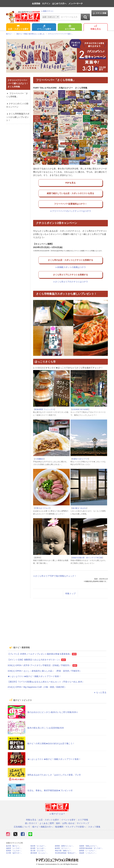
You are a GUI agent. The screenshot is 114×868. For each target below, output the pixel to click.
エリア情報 (70, 28)
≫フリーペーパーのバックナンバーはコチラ (70, 211)
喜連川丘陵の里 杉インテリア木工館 (87, 558)
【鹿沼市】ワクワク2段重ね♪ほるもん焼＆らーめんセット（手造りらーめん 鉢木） (46, 682)
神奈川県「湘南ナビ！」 (64, 851)
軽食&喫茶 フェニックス (44, 409)
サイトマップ (83, 823)
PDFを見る (70, 183)
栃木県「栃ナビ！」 (13, 846)
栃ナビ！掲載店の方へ (43, 827)
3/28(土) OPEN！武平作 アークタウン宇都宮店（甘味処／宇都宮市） (39, 665)
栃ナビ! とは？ (57, 814)
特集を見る (96, 28)
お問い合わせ (68, 823)
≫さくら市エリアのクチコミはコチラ (70, 282)
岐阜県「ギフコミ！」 (63, 848)
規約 (58, 823)
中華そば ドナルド (42, 508)
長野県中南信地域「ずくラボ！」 (91, 848)
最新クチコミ (47, 11)
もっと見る (100, 692)
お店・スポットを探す (18, 28)
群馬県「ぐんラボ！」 (14, 851)
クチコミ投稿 (100, 13)
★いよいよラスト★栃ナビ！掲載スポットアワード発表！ (34, 676)
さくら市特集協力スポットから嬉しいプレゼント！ (18, 117)
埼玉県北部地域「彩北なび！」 (66, 853)
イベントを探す (44, 28)
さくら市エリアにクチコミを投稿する (70, 275)
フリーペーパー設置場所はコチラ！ (70, 204)
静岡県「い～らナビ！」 (88, 851)
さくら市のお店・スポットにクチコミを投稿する (70, 260)
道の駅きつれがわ (79, 508)
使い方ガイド (31, 823)
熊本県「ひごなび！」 (39, 846)
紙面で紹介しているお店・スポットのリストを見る (70, 193)
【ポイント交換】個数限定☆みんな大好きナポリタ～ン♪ (34, 660)
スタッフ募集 (94, 827)
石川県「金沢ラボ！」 (14, 853)
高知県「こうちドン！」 (88, 853)
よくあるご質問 (47, 823)
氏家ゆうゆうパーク (80, 459)
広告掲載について (22, 827)
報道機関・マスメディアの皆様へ (70, 827)
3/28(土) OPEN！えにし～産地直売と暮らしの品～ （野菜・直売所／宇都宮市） (45, 671)
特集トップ (70, 593)
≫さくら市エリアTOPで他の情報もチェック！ (55, 576)
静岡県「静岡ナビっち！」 (65, 846)
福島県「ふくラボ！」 (14, 848)
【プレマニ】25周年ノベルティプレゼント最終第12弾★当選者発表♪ (39, 654)
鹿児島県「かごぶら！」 (39, 853)
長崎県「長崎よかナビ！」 (89, 846)
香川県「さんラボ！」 (39, 851)
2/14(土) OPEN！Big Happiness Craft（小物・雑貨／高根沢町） (37, 687)
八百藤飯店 (39, 459)
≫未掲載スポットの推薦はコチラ (70, 267)
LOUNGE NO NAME (80, 409)
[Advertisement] (57, 621)
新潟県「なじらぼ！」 (39, 848)
